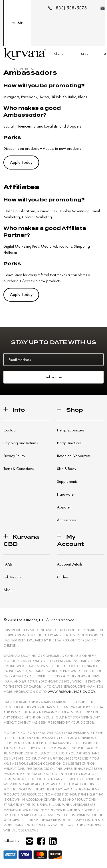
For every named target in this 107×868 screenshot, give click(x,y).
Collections (23, 69)
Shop (58, 54)
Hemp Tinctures (69, 443)
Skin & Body (67, 469)
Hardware (65, 494)
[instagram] (29, 841)
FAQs (83, 54)
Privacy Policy (14, 456)
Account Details (70, 564)
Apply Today (21, 162)
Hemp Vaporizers (71, 430)
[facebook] (41, 841)
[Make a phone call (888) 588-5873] (67, 8)
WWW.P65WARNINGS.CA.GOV (71, 692)
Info (19, 410)
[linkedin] (53, 841)
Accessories (67, 520)
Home (17, 23)
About (8, 590)
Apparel (64, 507)
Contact (10, 430)
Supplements (67, 481)
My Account (24, 115)
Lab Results (12, 577)
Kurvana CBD (21, 540)
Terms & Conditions (19, 469)
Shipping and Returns (21, 443)
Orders (63, 577)
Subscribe (53, 377)
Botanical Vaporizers (74, 456)
